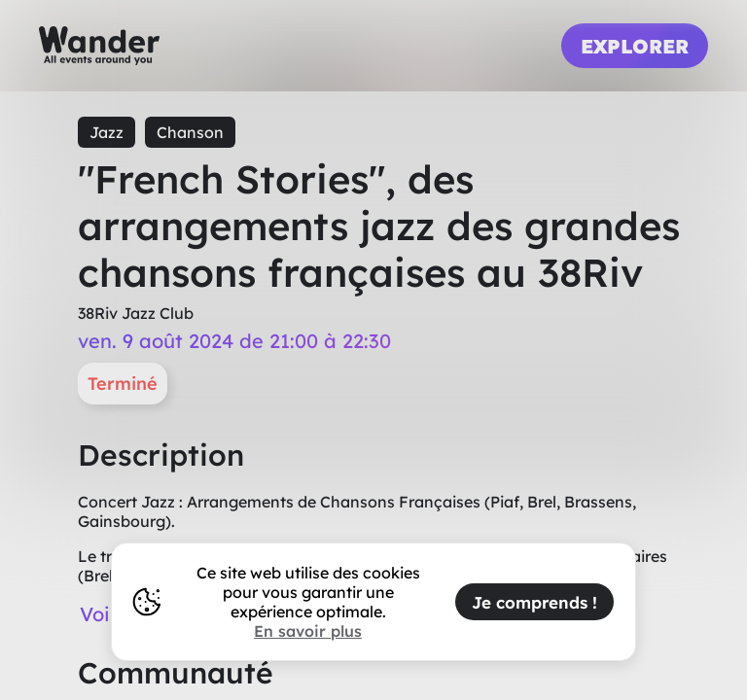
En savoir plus (308, 631)
